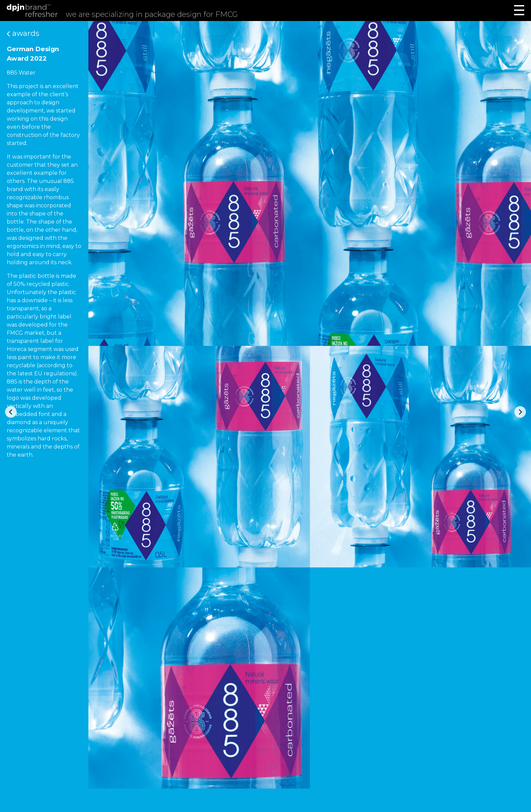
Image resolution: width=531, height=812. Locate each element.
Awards (23, 33)
